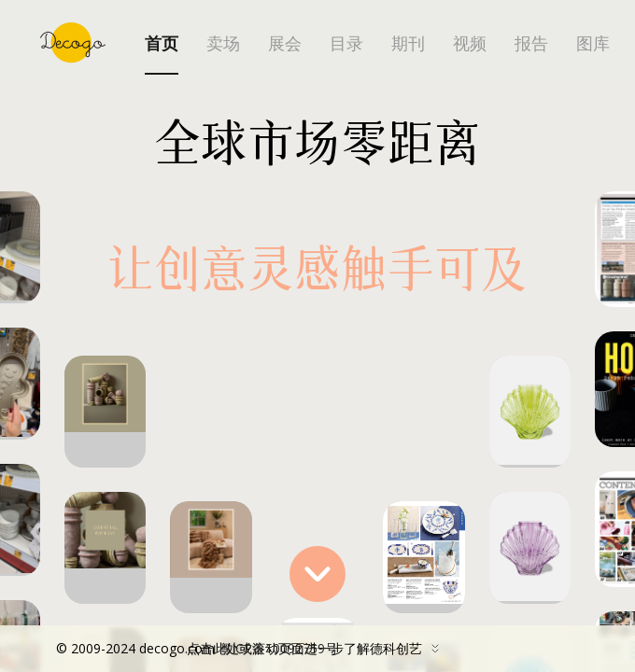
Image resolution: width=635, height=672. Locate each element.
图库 (593, 44)
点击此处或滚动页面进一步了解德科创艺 (252, 649)
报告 (531, 44)
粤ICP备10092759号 (278, 648)
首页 (162, 44)
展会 (285, 44)
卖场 (223, 44)
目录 (346, 44)
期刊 (408, 44)
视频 (470, 44)
